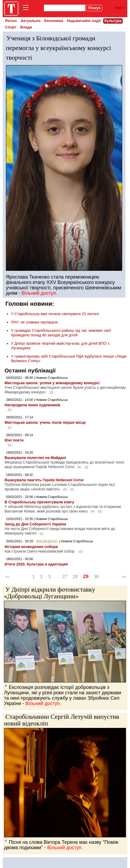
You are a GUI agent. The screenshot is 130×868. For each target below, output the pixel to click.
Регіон (11, 21)
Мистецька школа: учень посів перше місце (45, 422)
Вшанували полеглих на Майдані (35, 458)
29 (86, 577)
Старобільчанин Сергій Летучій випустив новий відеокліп (62, 720)
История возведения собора (31, 547)
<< (7, 577)
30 (96, 577)
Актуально (31, 21)
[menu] (27, 9)
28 (75, 577)
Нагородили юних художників (32, 405)
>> (124, 577)
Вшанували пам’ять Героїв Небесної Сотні (44, 480)
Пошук (94, 8)
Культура (113, 21)
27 (65, 577)
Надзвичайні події (84, 21)
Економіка (54, 21)
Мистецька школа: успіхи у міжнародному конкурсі (52, 383)
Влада (26, 27)
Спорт (11, 27)
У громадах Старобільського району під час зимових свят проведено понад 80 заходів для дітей (61, 333)
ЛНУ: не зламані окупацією (35, 322)
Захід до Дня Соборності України (35, 524)
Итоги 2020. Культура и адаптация (36, 564)
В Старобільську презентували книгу (39, 502)
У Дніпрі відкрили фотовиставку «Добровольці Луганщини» (50, 593)
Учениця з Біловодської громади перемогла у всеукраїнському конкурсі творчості (58, 48)
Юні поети (14, 440)
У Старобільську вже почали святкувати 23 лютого (55, 314)
